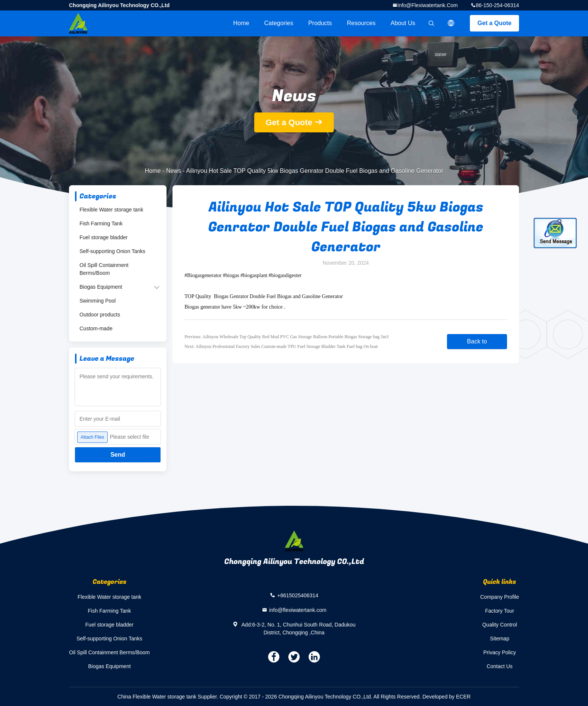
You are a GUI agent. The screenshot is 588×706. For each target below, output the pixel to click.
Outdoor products (100, 315)
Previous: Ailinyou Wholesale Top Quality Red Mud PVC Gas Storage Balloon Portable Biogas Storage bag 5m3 (286, 337)
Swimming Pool (97, 301)
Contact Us (500, 666)
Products (320, 23)
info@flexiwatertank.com (428, 5)
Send (118, 455)
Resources (361, 23)
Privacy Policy (500, 652)
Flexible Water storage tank (111, 210)
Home (241, 23)
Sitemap (500, 639)
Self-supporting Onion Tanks (112, 251)
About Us (403, 23)
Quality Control (500, 625)
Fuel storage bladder (103, 237)
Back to (477, 341)
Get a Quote (494, 23)
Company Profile (500, 597)
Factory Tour (499, 611)
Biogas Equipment (101, 287)
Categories (279, 23)
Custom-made (96, 328)
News (174, 171)
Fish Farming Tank (101, 223)
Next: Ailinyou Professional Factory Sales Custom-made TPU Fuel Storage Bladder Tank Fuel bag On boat (281, 346)
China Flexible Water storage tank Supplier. (169, 697)
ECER (463, 697)
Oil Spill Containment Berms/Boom (104, 269)
